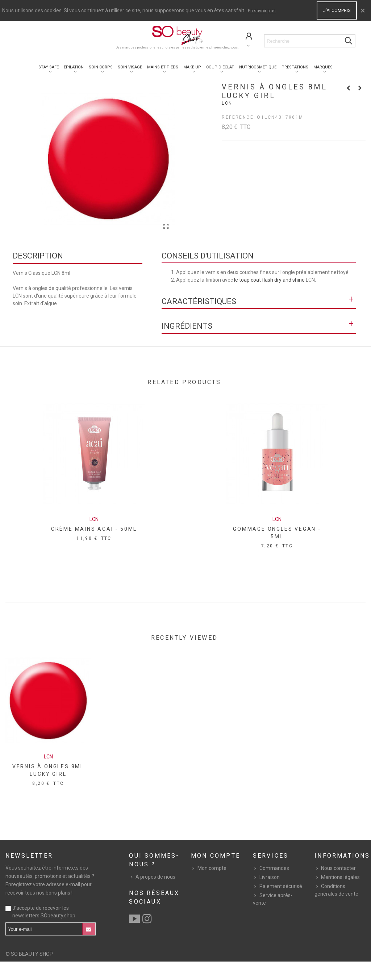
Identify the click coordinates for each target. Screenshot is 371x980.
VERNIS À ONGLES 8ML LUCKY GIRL (48, 770)
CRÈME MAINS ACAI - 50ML (94, 529)
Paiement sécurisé (278, 886)
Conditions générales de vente (336, 890)
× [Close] (363, 10)
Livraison (266, 877)
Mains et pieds (163, 67)
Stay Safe (49, 67)
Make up (192, 67)
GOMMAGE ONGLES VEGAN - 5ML (277, 533)
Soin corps (101, 67)
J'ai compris (337, 10)
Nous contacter (335, 868)
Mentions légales (337, 877)
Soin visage (130, 67)
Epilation (74, 67)
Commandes (271, 868)
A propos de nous (152, 877)
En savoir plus (262, 11)
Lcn (227, 103)
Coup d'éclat (220, 67)
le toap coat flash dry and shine (269, 280)
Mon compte (209, 868)
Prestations (295, 67)
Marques (323, 67)
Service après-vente (273, 899)
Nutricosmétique (258, 67)
